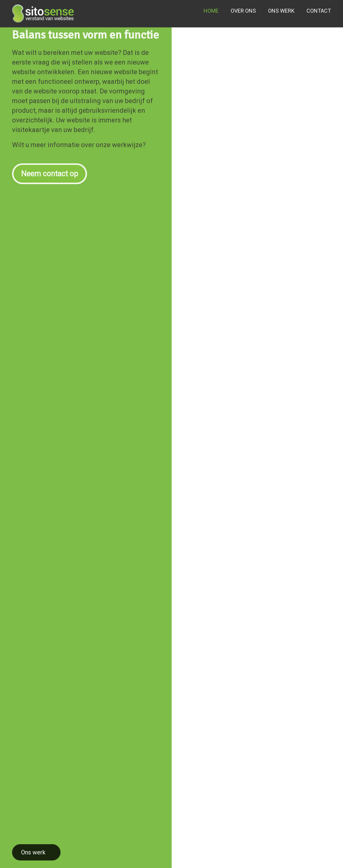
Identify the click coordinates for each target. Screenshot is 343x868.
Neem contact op (50, 171)
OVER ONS (243, 11)
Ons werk (33, 852)
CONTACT (319, 11)
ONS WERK (281, 11)
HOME (211, 11)
